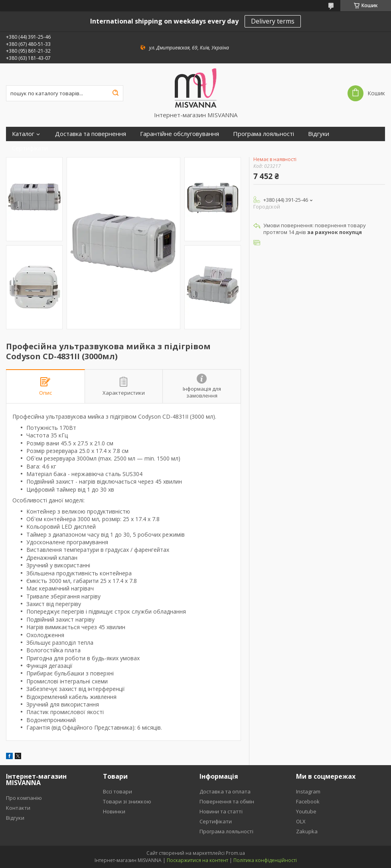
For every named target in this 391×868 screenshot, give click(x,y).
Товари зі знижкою (127, 801)
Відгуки (319, 134)
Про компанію (24, 798)
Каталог (23, 134)
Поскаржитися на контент (197, 860)
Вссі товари (117, 791)
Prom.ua (235, 853)
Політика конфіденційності (265, 860)
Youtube (306, 811)
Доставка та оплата (225, 791)
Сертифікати (30, 148)
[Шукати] (115, 93)
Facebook (308, 801)
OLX (301, 821)
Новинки (114, 811)
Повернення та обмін (227, 801)
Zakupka (307, 831)
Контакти (18, 808)
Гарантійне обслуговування (180, 134)
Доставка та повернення (91, 134)
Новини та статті (221, 811)
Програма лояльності (264, 134)
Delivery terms (273, 21)
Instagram (308, 791)
